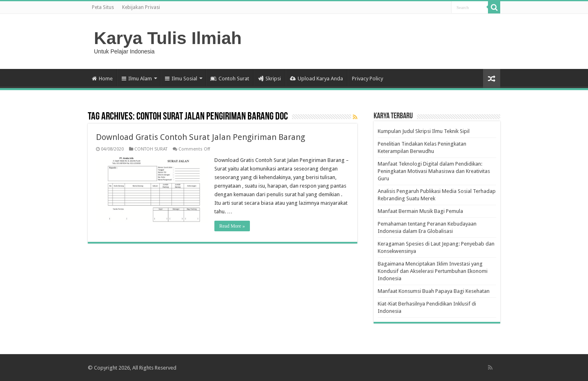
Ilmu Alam (137, 79)
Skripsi (269, 79)
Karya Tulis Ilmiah (168, 38)
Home (102, 79)
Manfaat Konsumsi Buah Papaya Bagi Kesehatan (434, 291)
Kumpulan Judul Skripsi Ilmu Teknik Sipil (424, 131)
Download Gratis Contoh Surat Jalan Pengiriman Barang (200, 137)
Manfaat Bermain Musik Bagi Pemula (420, 211)
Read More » (232, 226)
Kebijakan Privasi (141, 7)
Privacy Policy (367, 79)
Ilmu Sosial (181, 79)
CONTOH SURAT (151, 149)
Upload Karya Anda (316, 79)
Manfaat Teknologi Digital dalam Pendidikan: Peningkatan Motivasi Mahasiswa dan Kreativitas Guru (434, 171)
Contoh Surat (230, 79)
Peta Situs (103, 7)
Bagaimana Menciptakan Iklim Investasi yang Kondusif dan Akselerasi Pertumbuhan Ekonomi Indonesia (433, 271)
